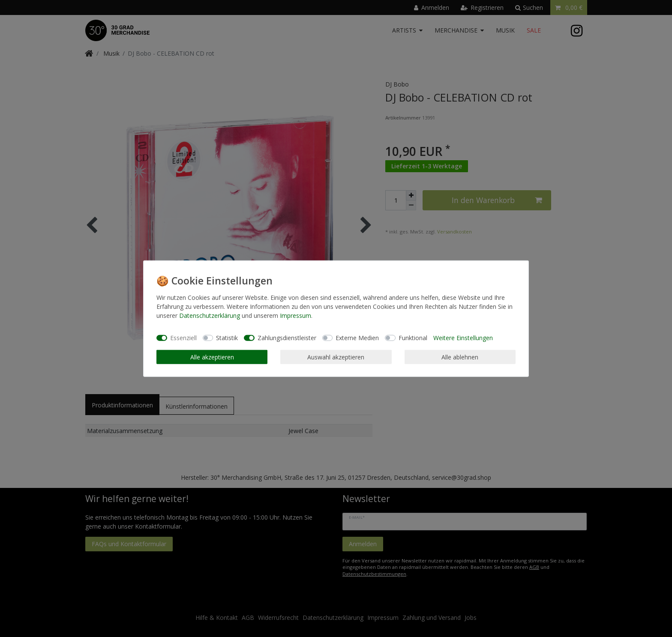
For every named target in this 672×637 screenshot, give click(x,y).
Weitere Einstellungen (463, 338)
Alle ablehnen (460, 357)
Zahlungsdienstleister (287, 338)
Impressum (295, 315)
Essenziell (183, 338)
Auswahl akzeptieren (336, 357)
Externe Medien (357, 338)
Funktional (413, 338)
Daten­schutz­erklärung (210, 315)
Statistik (227, 338)
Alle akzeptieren (212, 357)
